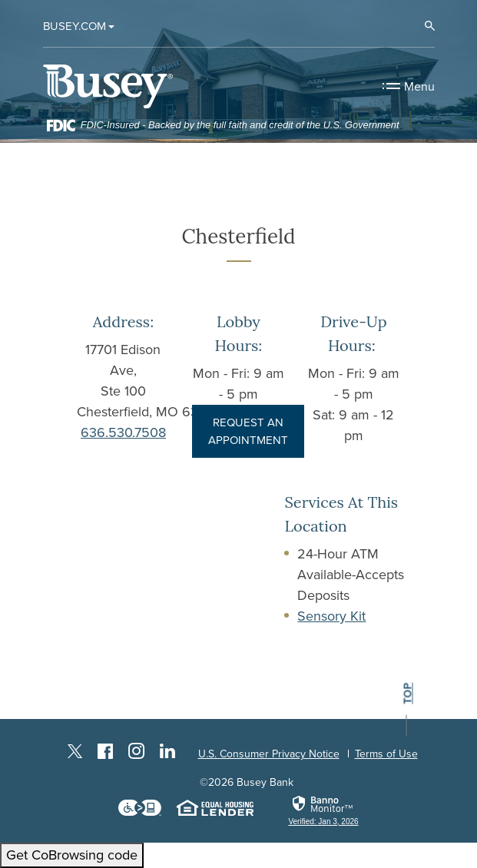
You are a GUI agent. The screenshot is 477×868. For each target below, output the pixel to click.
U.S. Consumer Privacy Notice (269, 754)
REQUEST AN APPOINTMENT (248, 431)
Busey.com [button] (75, 26)
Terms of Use (386, 754)
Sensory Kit (331, 616)
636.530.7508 (123, 432)
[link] (323, 810)
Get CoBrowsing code (72, 855)
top (407, 694)
